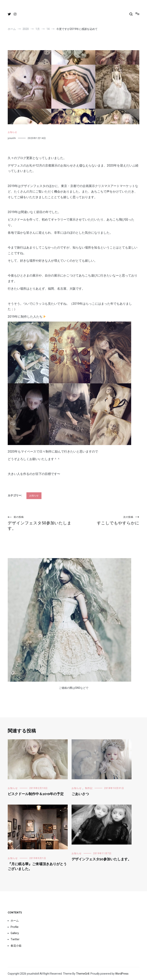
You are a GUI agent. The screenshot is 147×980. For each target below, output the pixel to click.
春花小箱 (16, 946)
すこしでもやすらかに (106, 520)
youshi (12, 138)
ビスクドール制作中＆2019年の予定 (36, 794)
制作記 (89, 788)
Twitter (15, 939)
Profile (15, 927)
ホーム (15, 921)
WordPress (122, 974)
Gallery (15, 933)
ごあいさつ (80, 794)
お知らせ (12, 132)
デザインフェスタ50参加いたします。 (41, 523)
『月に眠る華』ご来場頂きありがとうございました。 (37, 867)
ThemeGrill (83, 974)
